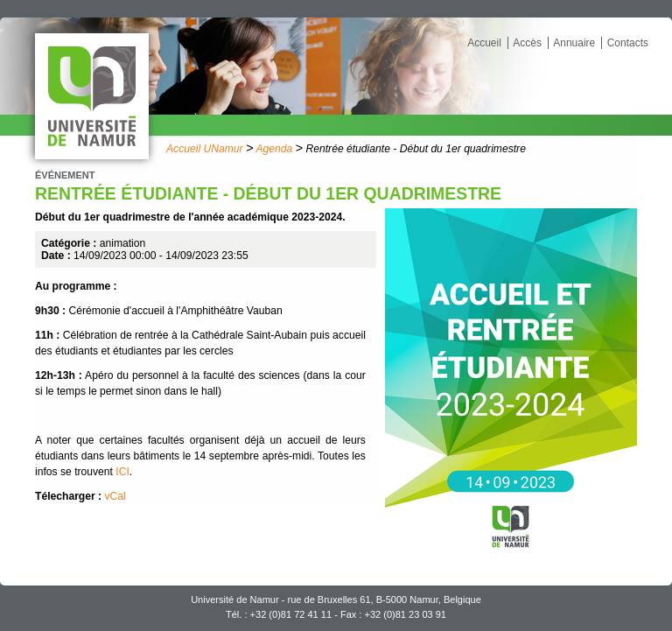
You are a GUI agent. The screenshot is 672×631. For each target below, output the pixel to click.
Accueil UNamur (205, 149)
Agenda (274, 149)
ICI (122, 472)
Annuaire (574, 43)
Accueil (484, 43)
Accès (527, 43)
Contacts (628, 43)
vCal (115, 496)
